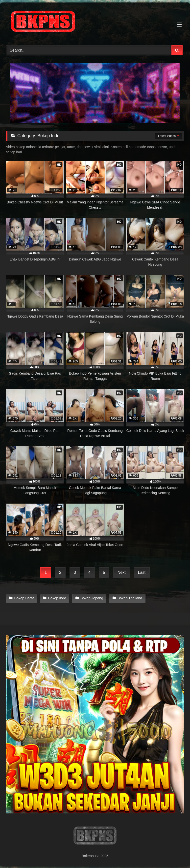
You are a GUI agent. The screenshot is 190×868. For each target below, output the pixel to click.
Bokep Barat (24, 598)
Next (122, 572)
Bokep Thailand (128, 598)
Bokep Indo (56, 598)
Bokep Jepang (90, 598)
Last (142, 572)
